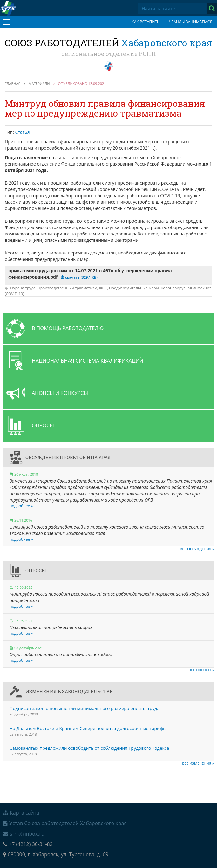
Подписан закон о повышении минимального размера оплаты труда (85, 708)
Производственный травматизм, (68, 288)
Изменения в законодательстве (69, 692)
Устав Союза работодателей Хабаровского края (65, 823)
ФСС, (104, 288)
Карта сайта (21, 813)
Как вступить (146, 22)
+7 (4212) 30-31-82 (28, 844)
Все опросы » (201, 670)
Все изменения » (198, 763)
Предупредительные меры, (135, 288)
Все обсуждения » (197, 549)
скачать (81, 277)
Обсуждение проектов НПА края (68, 457)
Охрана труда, (24, 288)
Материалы (39, 83)
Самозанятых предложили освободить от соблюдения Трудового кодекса (89, 748)
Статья (23, 132)
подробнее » (21, 506)
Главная (13, 83)
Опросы (36, 570)
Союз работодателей (108, 43)
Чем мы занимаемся (190, 22)
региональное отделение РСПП (108, 54)
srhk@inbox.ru (24, 834)
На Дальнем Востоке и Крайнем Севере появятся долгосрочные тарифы (88, 728)
